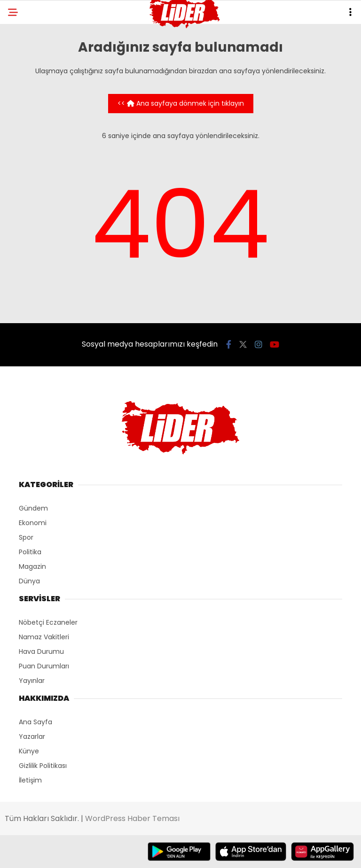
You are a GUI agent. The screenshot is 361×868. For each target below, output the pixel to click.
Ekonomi (33, 523)
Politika (30, 552)
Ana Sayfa (35, 722)
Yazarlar (32, 736)
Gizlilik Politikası (43, 766)
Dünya (29, 581)
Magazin (32, 566)
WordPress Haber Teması (132, 818)
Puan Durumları (44, 666)
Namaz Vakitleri (44, 637)
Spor (26, 537)
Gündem (33, 508)
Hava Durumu (41, 651)
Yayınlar (32, 681)
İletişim (30, 780)
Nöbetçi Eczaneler (48, 622)
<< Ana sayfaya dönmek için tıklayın (181, 103)
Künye (29, 751)
